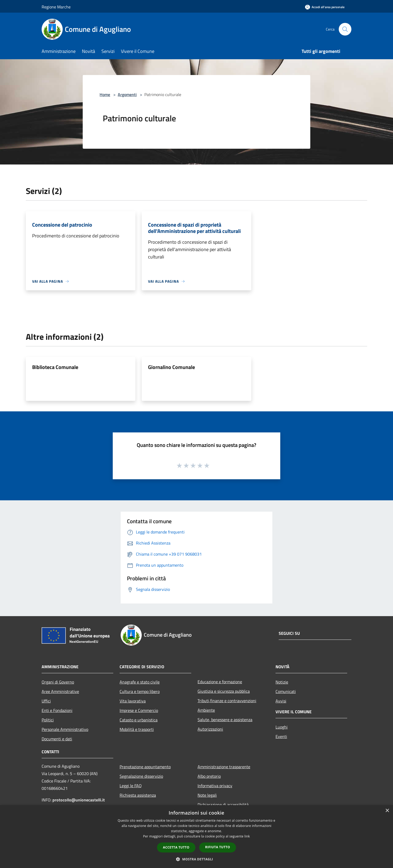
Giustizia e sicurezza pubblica (224, 691)
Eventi (281, 736)
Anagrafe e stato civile (140, 682)
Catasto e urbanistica (139, 720)
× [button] (387, 811)
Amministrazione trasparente (224, 767)
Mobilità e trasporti (137, 729)
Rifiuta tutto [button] (218, 847)
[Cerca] (345, 29)
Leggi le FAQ (131, 786)
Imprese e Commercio (139, 710)
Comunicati (286, 691)
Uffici (46, 701)
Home (105, 94)
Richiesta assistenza (138, 795)
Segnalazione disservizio (141, 776)
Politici (48, 720)
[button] (196, 859)
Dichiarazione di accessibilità (223, 805)
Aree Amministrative (60, 691)
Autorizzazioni (210, 729)
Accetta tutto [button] (176, 847)
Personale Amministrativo (65, 729)
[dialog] (196, 837)
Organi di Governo (58, 682)
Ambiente (206, 710)
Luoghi (282, 727)
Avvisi (281, 701)
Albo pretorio (209, 776)
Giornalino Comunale (171, 367)
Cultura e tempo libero (140, 691)
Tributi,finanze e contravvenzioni (227, 701)
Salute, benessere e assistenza (225, 720)
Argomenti (127, 94)
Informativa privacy (215, 786)
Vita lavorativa (133, 701)
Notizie (282, 682)
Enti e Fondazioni (57, 710)
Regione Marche (56, 7)
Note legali (207, 795)
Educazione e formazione (220, 682)
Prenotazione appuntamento (145, 767)
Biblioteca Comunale (55, 367)
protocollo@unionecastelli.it (79, 800)
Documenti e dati (57, 739)
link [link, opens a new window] (247, 836)
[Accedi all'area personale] (325, 7)
